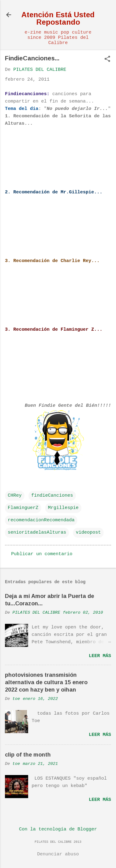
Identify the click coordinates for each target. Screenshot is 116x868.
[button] (107, 60)
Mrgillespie (63, 508)
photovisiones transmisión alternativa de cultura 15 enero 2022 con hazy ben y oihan (46, 682)
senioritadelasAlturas (37, 533)
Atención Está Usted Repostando (58, 18)
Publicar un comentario (42, 554)
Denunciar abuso (58, 854)
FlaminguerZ (23, 508)
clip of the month (28, 755)
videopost (88, 533)
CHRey (15, 496)
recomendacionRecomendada (41, 520)
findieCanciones (52, 496)
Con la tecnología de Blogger (58, 829)
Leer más (100, 656)
